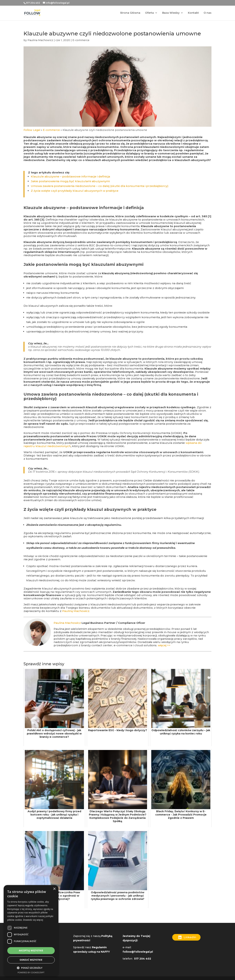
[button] (31, 968)
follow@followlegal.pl (138, 952)
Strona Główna (130, 13)
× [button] (54, 889)
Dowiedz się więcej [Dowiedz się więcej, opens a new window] (33, 920)
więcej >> (164, 645)
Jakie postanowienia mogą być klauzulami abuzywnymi (70, 181)
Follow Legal (32, 130)
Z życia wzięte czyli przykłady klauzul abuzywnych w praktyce (75, 191)
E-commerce (81, 40)
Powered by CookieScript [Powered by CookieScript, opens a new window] (31, 972)
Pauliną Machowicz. (76, 611)
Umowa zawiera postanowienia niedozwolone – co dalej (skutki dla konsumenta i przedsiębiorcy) (100, 186)
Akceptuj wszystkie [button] (31, 951)
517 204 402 (33, 3)
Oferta (149, 13)
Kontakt (193, 13)
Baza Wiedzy (171, 13)
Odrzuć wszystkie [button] (31, 960)
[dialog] (31, 931)
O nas (208, 13)
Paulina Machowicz (40, 40)
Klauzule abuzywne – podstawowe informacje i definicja (70, 176)
